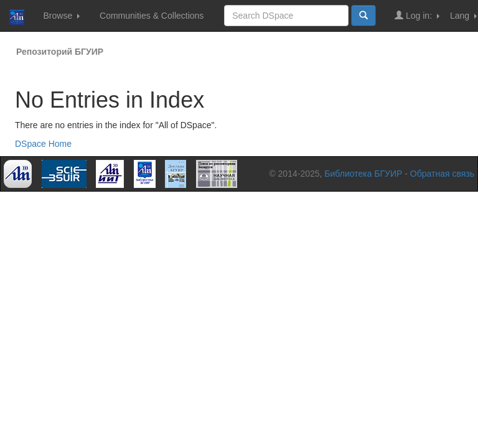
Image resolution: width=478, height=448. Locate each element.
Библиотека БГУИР (363, 174)
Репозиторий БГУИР (60, 52)
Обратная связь (442, 174)
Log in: (417, 15)
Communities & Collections (152, 16)
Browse (61, 16)
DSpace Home (43, 144)
